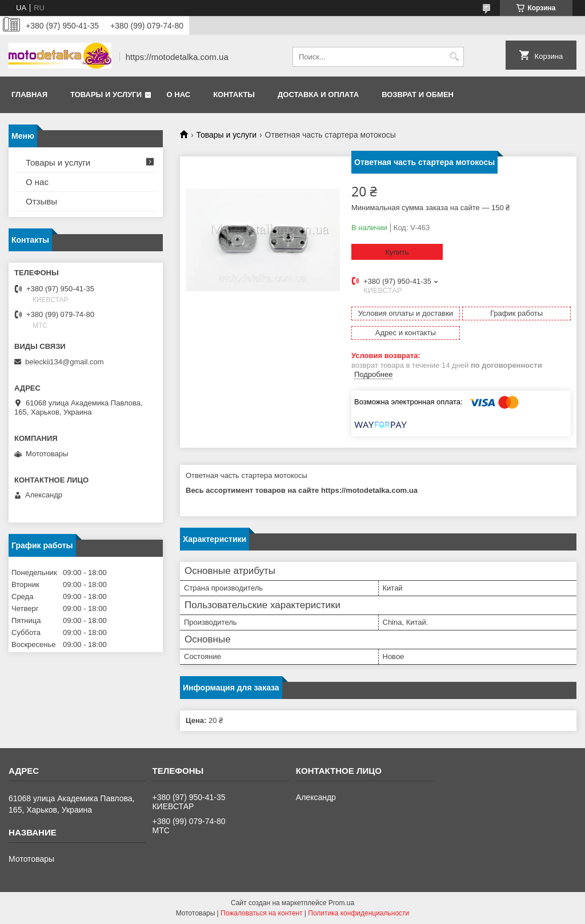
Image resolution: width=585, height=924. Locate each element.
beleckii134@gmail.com (64, 362)
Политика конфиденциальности (358, 913)
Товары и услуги (106, 95)
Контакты (234, 95)
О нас (179, 95)
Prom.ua (341, 903)
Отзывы (41, 201)
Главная (29, 95)
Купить (397, 252)
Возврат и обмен (418, 95)
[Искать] (454, 57)
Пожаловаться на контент (261, 913)
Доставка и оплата (318, 95)
